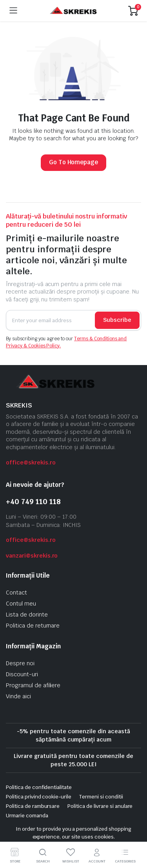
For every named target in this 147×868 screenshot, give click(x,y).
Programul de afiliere (33, 685)
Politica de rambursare (33, 806)
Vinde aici (18, 696)
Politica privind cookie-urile (39, 797)
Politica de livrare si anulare (100, 806)
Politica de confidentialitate (39, 787)
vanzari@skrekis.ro (32, 556)
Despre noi (20, 663)
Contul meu (21, 604)
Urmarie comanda (27, 816)
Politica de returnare (33, 626)
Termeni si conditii (101, 797)
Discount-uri (22, 674)
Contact (16, 593)
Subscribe (117, 320)
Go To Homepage (74, 162)
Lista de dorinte (27, 615)
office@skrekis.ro (31, 462)
